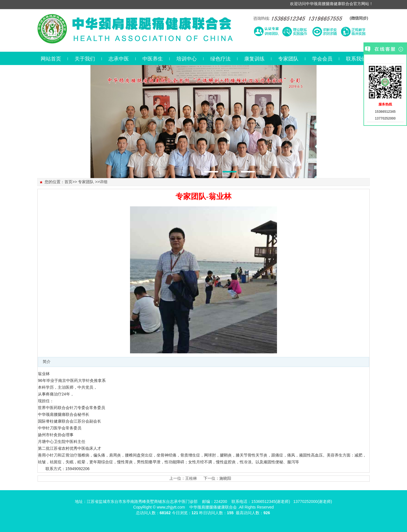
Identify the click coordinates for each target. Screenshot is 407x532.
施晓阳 (225, 478)
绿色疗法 (220, 59)
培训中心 (187, 59)
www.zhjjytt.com (171, 507)
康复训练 (254, 59)
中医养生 (153, 59)
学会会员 (322, 59)
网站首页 (51, 59)
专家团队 (288, 59)
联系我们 (356, 59)
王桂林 (191, 478)
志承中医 (119, 59)
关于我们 (85, 59)
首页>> (71, 182)
